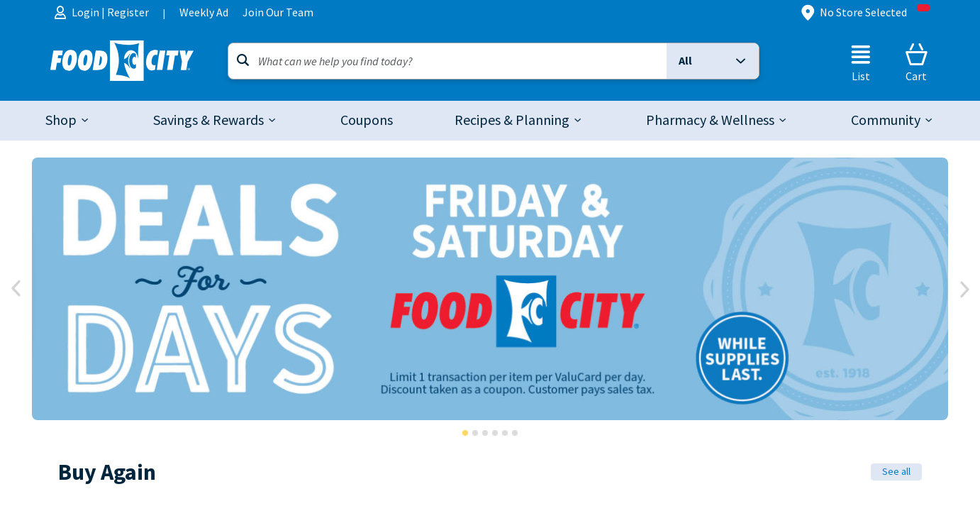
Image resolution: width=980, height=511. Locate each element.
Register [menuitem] (128, 12)
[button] (713, 61)
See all (896, 472)
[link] (367, 121)
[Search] (447, 61)
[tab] (68, 121)
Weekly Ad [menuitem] (204, 12)
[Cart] (916, 62)
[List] (861, 62)
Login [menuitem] (87, 12)
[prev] (16, 289)
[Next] (964, 289)
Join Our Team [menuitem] (278, 12)
